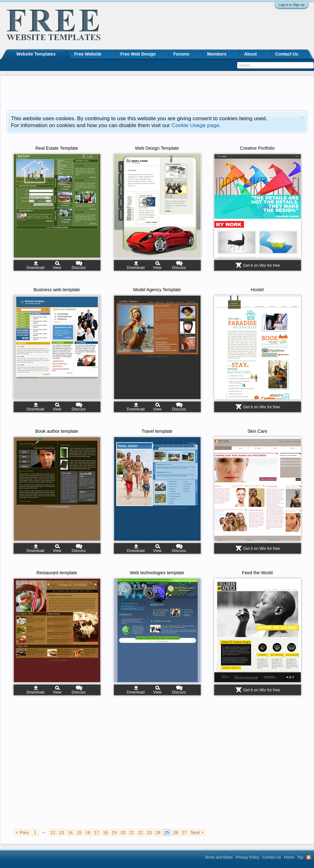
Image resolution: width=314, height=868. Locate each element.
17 (97, 833)
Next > (197, 833)
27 (185, 833)
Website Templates (36, 54)
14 (71, 833)
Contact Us (287, 54)
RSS (309, 857)
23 (149, 833)
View (57, 268)
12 (53, 833)
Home (289, 857)
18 (106, 833)
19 (114, 833)
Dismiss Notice (302, 118)
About (250, 54)
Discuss (79, 268)
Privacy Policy (248, 857)
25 (167, 833)
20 (123, 833)
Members (217, 54)
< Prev (22, 833)
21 (132, 833)
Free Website (88, 54)
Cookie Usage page (195, 125)
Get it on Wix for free (262, 265)
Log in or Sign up (292, 5)
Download (36, 268)
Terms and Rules (219, 857)
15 (79, 833)
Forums (181, 54)
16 (88, 833)
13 (62, 833)
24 (158, 833)
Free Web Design (138, 54)
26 (176, 833)
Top (300, 857)
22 (141, 833)
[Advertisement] (157, 93)
